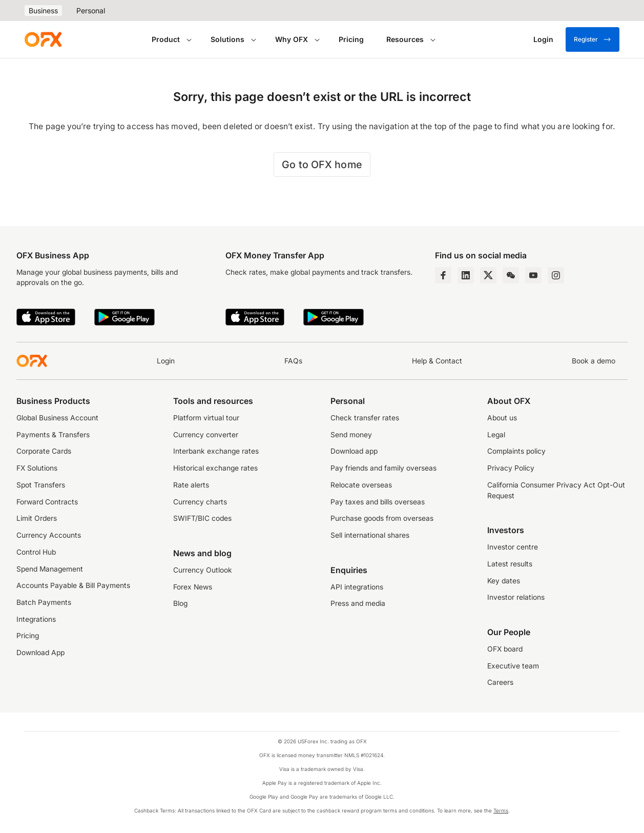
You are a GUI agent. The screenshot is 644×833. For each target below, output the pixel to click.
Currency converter (206, 435)
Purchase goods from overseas (382, 518)
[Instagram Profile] (556, 275)
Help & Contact (437, 361)
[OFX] (43, 39)
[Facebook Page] (443, 275)
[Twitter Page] (488, 275)
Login (166, 361)
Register (593, 39)
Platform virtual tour (206, 418)
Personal (91, 11)
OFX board (505, 649)
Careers (500, 682)
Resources (405, 39)
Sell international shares (370, 535)
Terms (501, 810)
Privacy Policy (511, 468)
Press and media (358, 603)
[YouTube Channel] (533, 275)
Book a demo (594, 361)
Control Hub (36, 552)
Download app (354, 451)
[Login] (543, 39)
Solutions (227, 39)
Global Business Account (57, 418)
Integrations (36, 619)
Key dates (504, 581)
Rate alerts (191, 485)
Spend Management (50, 569)
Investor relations (516, 597)
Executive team (513, 666)
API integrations (357, 587)
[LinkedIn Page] (466, 275)
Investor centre (513, 547)
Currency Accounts (49, 535)
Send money (351, 435)
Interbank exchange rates (216, 451)
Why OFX (292, 39)
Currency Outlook (203, 570)
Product (166, 39)
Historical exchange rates (215, 468)
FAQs (293, 361)
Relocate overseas (361, 485)
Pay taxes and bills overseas (378, 502)
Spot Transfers (41, 485)
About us (502, 418)
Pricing (351, 39)
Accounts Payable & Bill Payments (73, 585)
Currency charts (200, 502)
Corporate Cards (44, 451)
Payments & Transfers (53, 435)
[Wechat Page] (511, 275)
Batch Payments (44, 602)
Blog (180, 603)
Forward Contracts (47, 502)
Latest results (510, 564)
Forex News (193, 587)
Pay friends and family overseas (383, 468)
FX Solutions (37, 468)
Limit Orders (37, 518)
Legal (496, 435)
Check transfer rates (365, 418)
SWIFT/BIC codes (202, 518)
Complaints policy (516, 451)
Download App (40, 653)
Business (43, 11)
